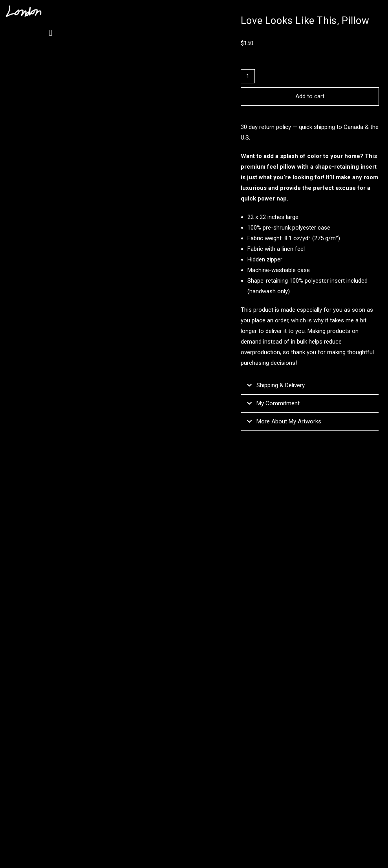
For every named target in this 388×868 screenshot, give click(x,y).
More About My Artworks (289, 421)
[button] (50, 33)
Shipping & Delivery (281, 385)
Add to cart (310, 96)
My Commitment (278, 403)
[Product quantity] (248, 76)
